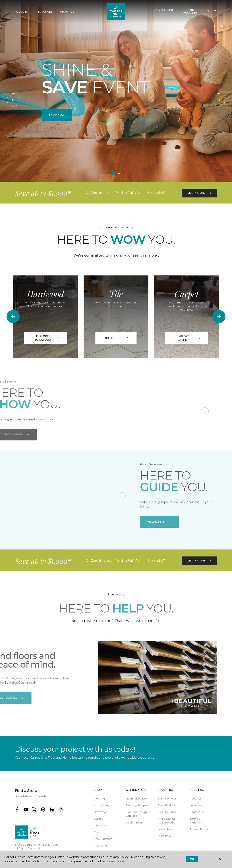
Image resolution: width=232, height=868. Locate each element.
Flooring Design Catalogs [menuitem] (136, 814)
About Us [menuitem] (196, 799)
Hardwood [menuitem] (101, 812)
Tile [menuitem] (96, 832)
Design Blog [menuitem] (134, 823)
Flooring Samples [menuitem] (137, 805)
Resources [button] (44, 12)
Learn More (199, 207)
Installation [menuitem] (165, 836)
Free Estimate (190, 11)
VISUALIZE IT (159, 522)
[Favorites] (215, 12)
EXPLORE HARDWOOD (47, 338)
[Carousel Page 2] (119, 174)
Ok (192, 859)
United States (24, 796)
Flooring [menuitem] (99, 799)
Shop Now (57, 115)
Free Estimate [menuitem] (103, 839)
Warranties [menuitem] (165, 829)
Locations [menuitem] (196, 805)
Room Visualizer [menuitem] (136, 799)
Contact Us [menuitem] (197, 812)
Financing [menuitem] (100, 846)
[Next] (219, 100)
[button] (208, 12)
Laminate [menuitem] (100, 825)
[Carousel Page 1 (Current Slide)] (114, 174)
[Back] (13, 100)
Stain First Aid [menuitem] (167, 805)
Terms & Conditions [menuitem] (197, 821)
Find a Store (163, 10)
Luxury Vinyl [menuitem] (102, 805)
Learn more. (116, 861)
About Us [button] (67, 12)
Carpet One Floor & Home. (42, 845)
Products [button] (20, 12)
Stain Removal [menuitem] (167, 799)
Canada (41, 796)
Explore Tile (116, 338)
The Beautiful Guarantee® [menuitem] (167, 821)
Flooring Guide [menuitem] (167, 812)
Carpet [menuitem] (98, 819)
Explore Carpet (189, 338)
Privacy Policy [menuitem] (199, 829)
